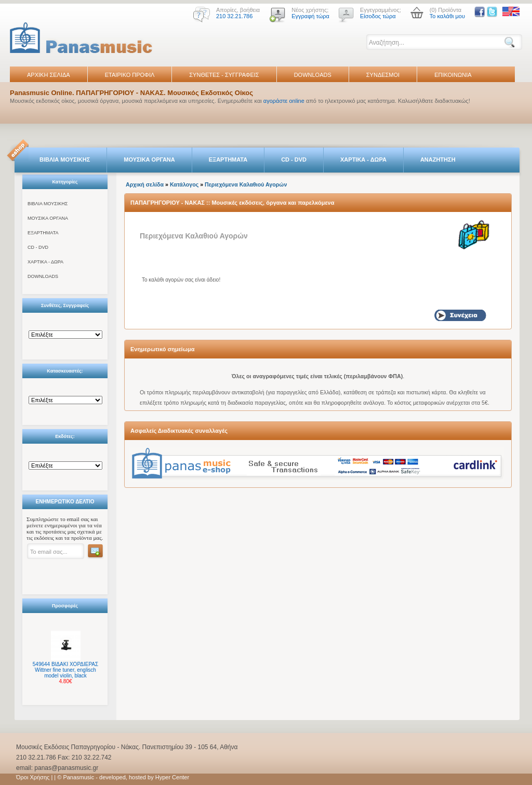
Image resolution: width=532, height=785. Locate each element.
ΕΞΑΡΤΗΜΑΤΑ (228, 159)
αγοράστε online (284, 101)
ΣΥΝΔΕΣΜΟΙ (383, 75)
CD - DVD (294, 159)
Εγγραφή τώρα (310, 16)
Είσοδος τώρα (378, 16)
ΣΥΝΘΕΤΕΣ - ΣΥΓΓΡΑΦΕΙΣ (224, 75)
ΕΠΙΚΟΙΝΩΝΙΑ (453, 75)
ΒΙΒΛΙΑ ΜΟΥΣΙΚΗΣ (65, 159)
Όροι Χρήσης (33, 777)
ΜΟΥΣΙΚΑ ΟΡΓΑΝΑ (149, 159)
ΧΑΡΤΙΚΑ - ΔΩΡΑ (363, 159)
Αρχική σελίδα (145, 184)
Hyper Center (172, 777)
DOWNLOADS (313, 75)
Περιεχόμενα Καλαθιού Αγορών (246, 184)
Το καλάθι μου (447, 16)
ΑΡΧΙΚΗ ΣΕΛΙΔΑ (49, 75)
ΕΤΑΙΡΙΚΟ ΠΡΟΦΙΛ (130, 75)
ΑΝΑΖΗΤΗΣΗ (438, 159)
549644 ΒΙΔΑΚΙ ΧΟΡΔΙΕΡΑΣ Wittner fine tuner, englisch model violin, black (65, 670)
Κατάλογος (184, 184)
